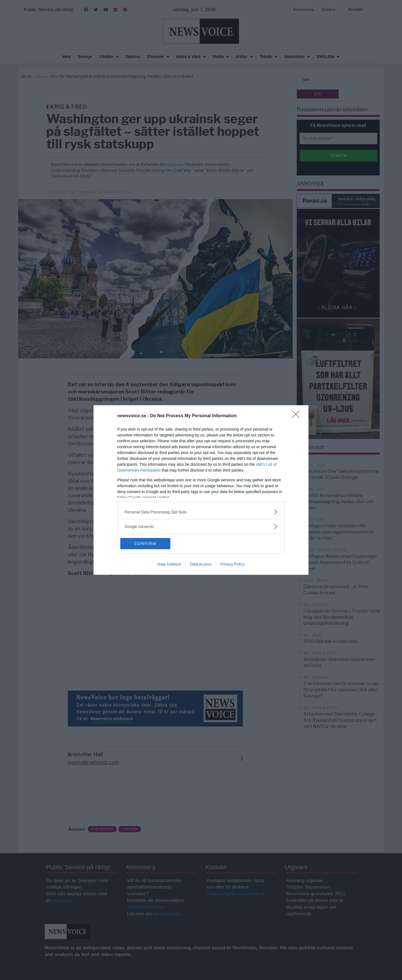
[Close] (298, 416)
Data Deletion (169, 564)
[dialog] (201, 490)
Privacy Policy (232, 564)
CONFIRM (147, 544)
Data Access (201, 564)
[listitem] (201, 512)
